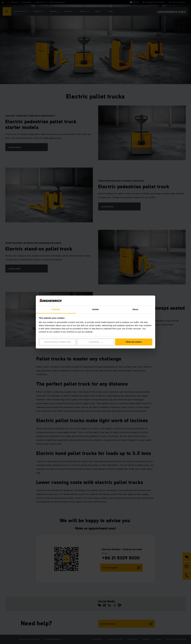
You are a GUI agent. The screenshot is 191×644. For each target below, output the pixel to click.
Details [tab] (95, 309)
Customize (96, 342)
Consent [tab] (56, 309)
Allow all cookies (134, 342)
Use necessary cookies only (57, 342)
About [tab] (135, 309)
